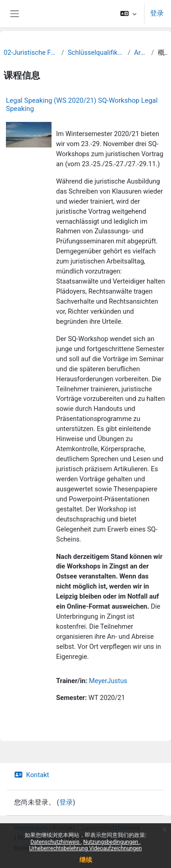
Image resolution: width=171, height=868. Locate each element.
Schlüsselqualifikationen (96, 53)
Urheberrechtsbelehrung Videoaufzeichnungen (85, 848)
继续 (86, 860)
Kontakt (32, 775)
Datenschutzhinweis (56, 842)
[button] (128, 14)
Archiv (141, 53)
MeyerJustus (108, 681)
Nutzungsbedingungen (111, 842)
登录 (157, 13)
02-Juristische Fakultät (31, 53)
